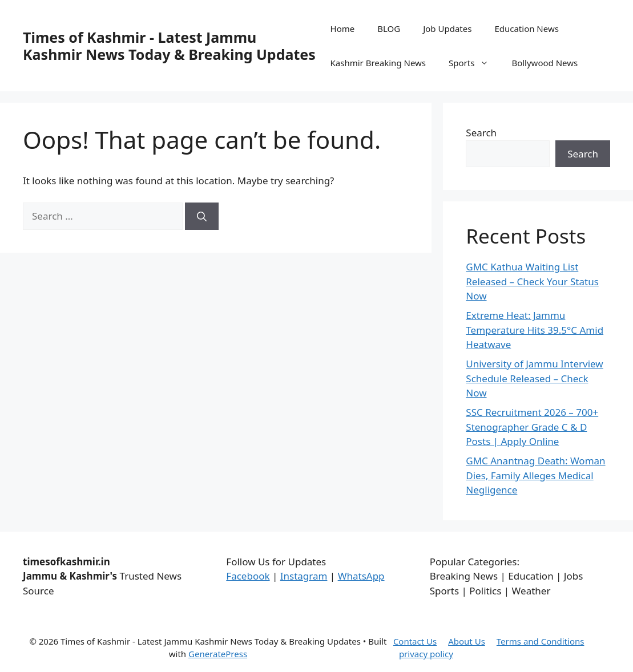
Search (481, 133)
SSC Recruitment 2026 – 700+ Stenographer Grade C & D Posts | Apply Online (532, 427)
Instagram (304, 576)
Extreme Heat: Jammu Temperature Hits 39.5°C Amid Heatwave (535, 330)
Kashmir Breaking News (378, 63)
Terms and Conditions (541, 641)
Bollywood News (545, 63)
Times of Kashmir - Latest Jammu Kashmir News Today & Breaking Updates (169, 46)
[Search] (202, 216)
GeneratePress (218, 654)
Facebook (248, 576)
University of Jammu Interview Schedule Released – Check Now (534, 378)
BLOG (389, 29)
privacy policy (426, 654)
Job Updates (447, 29)
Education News (527, 29)
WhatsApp (361, 576)
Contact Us (415, 641)
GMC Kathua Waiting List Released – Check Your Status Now (532, 281)
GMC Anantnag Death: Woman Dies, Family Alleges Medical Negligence (535, 475)
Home (343, 29)
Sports (474, 63)
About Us (467, 641)
